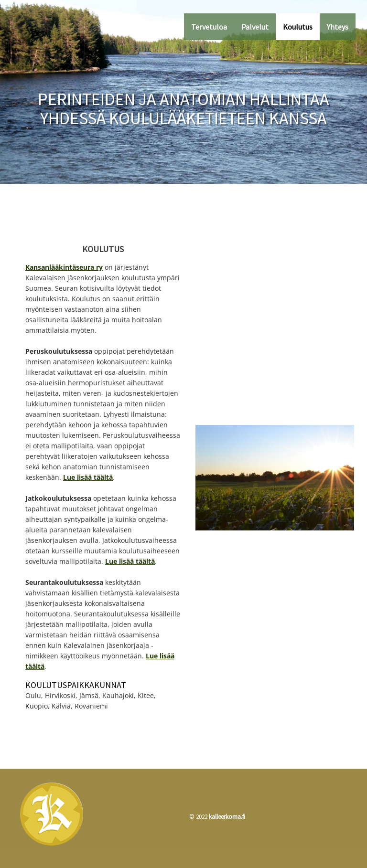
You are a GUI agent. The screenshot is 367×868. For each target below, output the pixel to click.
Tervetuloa (209, 27)
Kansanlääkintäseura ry (64, 267)
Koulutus (298, 27)
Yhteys (338, 27)
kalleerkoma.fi (227, 817)
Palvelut (255, 27)
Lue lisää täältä (88, 477)
